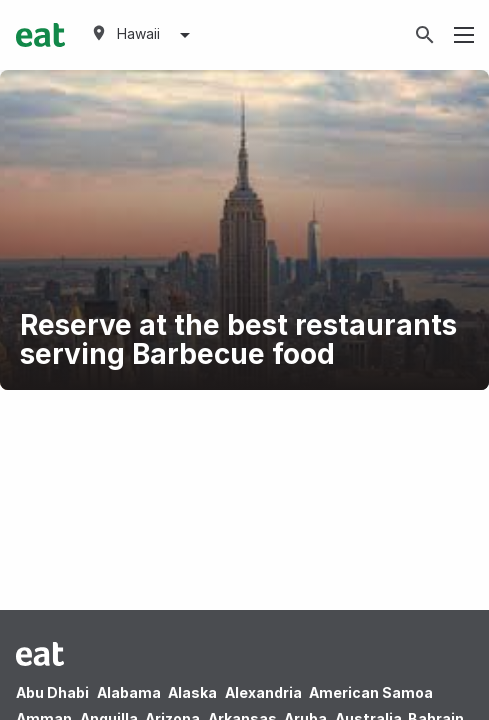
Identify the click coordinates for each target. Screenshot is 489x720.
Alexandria (263, 692)
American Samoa (371, 692)
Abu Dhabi (52, 692)
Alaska (192, 692)
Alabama (129, 692)
